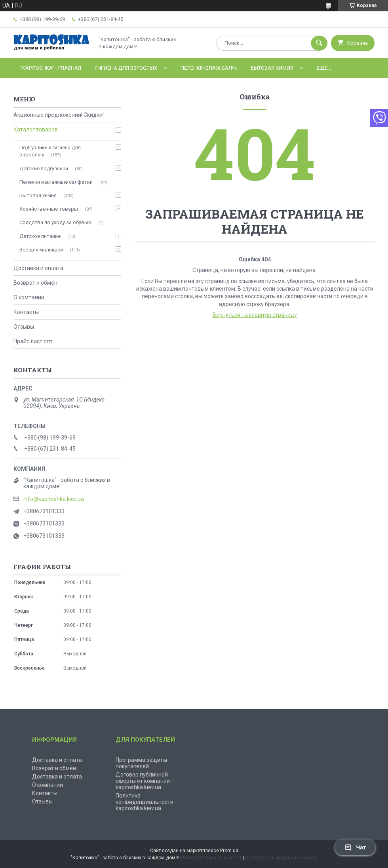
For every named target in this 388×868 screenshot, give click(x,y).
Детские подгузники (44, 168)
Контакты (26, 312)
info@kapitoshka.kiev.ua (54, 499)
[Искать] (319, 43)
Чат (355, 847)
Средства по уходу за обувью (55, 222)
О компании (29, 297)
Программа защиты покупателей (141, 763)
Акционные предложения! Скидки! (59, 115)
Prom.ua (229, 851)
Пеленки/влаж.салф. (209, 68)
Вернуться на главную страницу (255, 315)
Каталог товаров (36, 129)
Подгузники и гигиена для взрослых (50, 151)
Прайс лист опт (33, 341)
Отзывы (24, 327)
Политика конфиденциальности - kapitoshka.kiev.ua (146, 802)
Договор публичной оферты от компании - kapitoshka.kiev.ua (144, 781)
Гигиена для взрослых (126, 68)
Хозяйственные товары (49, 209)
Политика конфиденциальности (281, 858)
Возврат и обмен (35, 283)
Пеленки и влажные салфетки (56, 182)
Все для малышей (41, 250)
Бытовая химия (272, 68)
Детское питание (40, 236)
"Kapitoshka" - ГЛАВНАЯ (51, 68)
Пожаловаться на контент (212, 858)
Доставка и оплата (38, 268)
